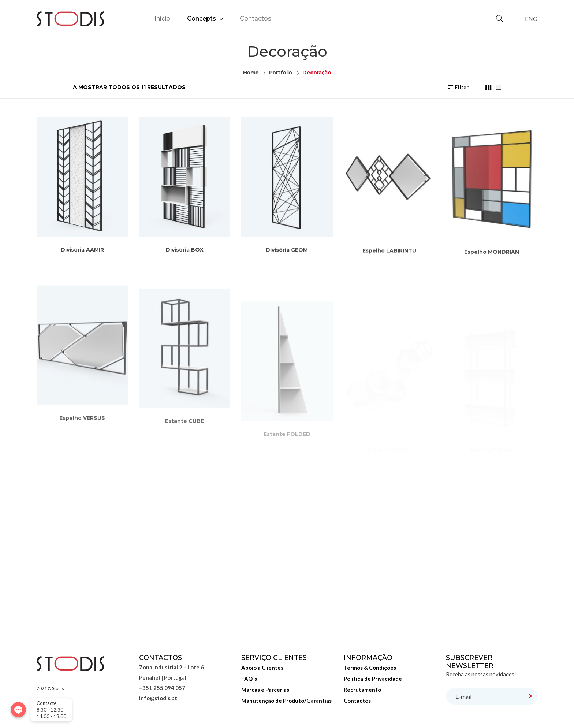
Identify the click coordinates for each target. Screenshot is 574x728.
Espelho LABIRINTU (389, 262)
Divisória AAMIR (82, 252)
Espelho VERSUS (82, 441)
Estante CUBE (184, 448)
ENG (531, 18)
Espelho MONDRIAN (492, 269)
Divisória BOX (185, 254)
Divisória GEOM (287, 257)
